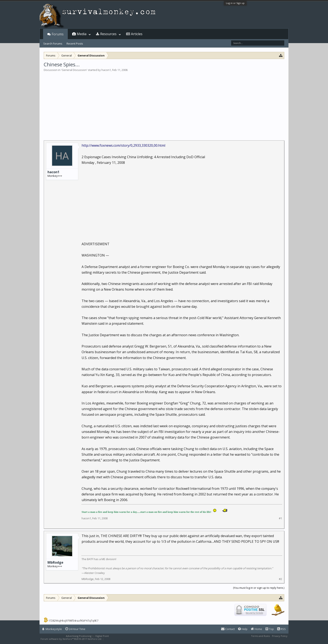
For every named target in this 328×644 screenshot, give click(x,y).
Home (256, 629)
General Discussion (74, 70)
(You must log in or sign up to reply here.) (259, 588)
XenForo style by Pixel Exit (119, 639)
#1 (280, 518)
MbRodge (55, 562)
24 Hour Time (75, 629)
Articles (137, 34)
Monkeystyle (52, 629)
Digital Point (102, 636)
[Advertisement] (164, 103)
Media (82, 34)
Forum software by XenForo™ (71, 639)
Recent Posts (75, 44)
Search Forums (53, 44)
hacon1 (106, 70)
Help (243, 629)
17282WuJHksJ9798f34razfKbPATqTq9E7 (73, 621)
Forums (58, 34)
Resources (108, 34)
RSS (281, 629)
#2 (280, 579)
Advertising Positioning (79, 636)
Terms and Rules (260, 636)
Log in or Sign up (235, 3)
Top (270, 629)
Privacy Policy (280, 636)
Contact (228, 629)
